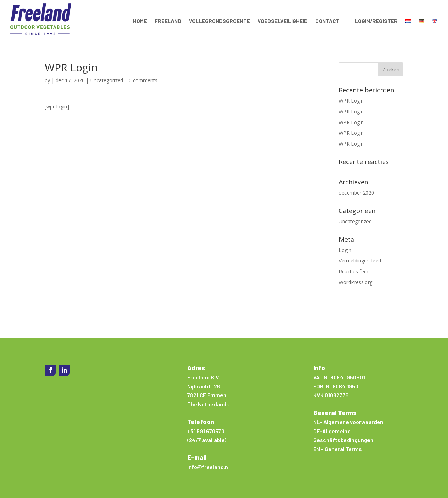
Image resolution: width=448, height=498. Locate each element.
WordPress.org (356, 282)
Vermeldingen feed (360, 261)
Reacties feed (354, 271)
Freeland (168, 21)
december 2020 (356, 193)
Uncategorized (107, 80)
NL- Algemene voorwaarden (348, 422)
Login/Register (376, 21)
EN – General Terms (338, 449)
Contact (327, 21)
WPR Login (351, 101)
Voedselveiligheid (283, 21)
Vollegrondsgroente (219, 21)
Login (345, 250)
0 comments (143, 80)
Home (140, 21)
